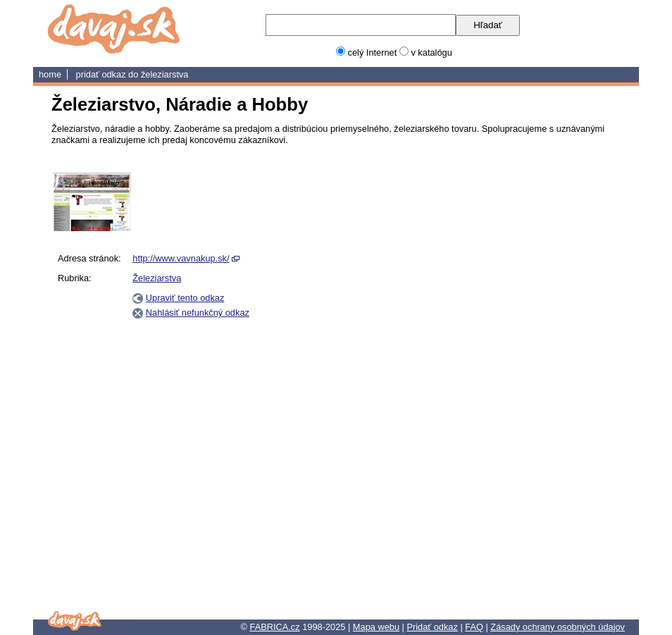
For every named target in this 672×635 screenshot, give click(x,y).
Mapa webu (376, 627)
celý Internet (373, 53)
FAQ (474, 627)
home (50, 74)
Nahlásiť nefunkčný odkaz (198, 313)
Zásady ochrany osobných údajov (558, 627)
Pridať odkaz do (108, 74)
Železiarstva (165, 74)
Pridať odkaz (432, 627)
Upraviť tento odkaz (185, 298)
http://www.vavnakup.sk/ (181, 258)
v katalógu (431, 53)
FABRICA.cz (275, 627)
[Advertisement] (553, 384)
